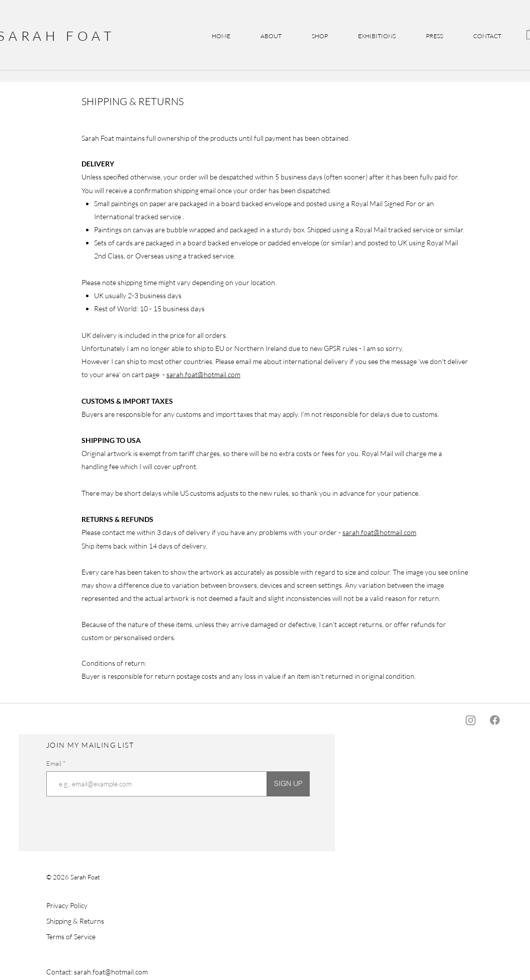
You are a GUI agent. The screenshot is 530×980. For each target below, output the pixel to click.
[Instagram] (471, 720)
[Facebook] (495, 720)
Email (55, 764)
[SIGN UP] (288, 784)
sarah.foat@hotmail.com (203, 374)
